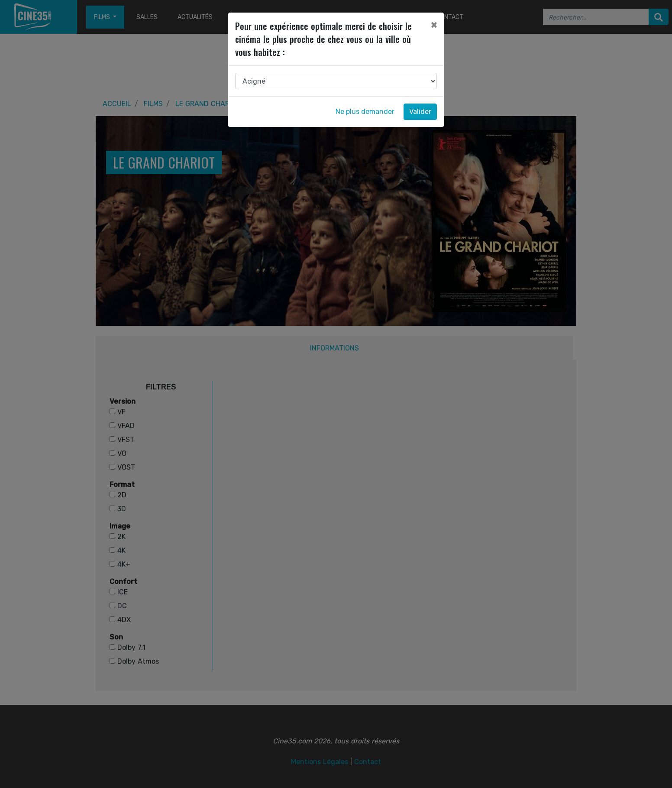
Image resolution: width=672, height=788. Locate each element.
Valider (420, 112)
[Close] (434, 25)
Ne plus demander (365, 112)
